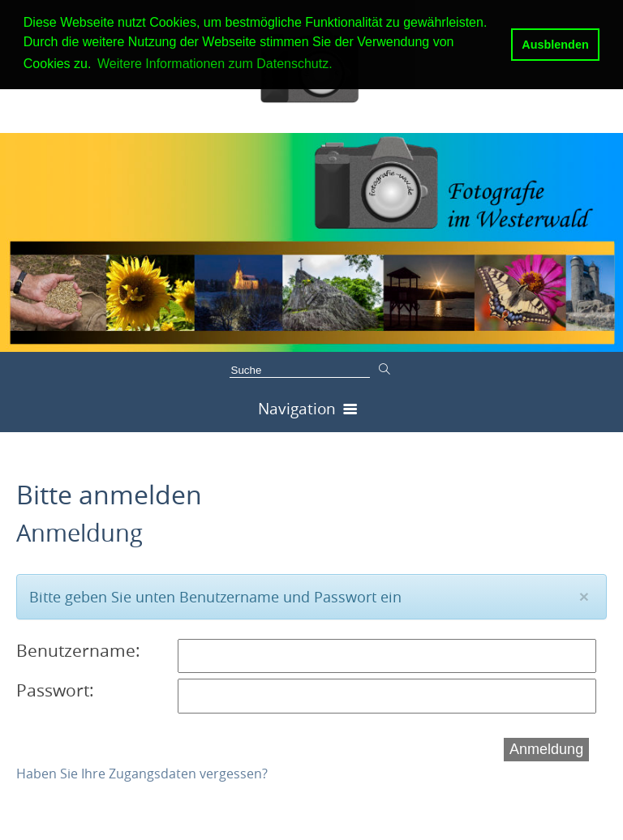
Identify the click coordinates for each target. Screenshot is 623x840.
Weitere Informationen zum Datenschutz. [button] (215, 64)
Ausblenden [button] (555, 45)
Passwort (53, 690)
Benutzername (76, 650)
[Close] (584, 596)
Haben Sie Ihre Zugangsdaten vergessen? (142, 774)
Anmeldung (546, 749)
